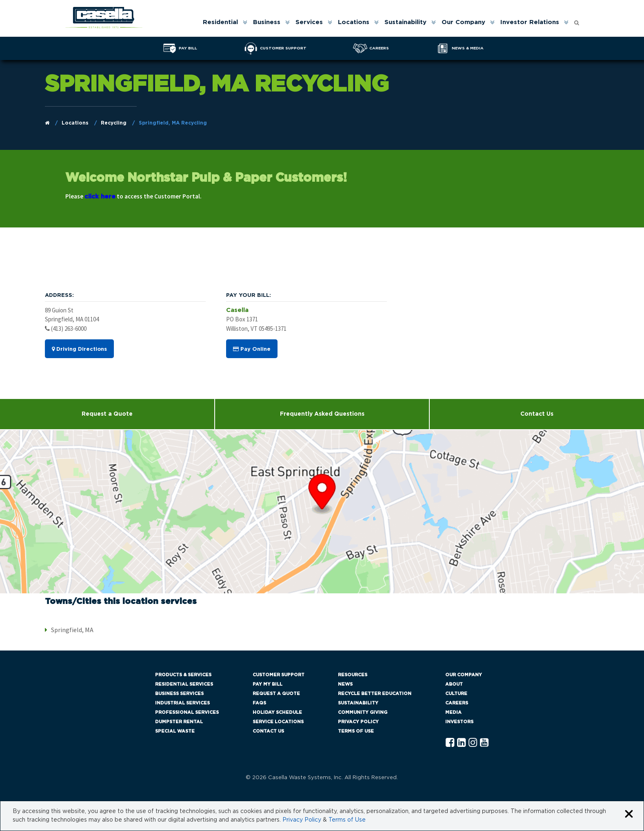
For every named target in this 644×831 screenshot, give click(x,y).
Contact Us (268, 731)
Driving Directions (79, 349)
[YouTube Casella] (484, 743)
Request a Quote (107, 414)
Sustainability (405, 22)
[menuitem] (224, 22)
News (345, 684)
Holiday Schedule (277, 712)
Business (267, 22)
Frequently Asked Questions (322, 414)
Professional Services (187, 712)
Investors (459, 722)
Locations (354, 22)
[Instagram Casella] (473, 743)
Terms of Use (356, 731)
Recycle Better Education (375, 694)
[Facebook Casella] (450, 743)
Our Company (463, 22)
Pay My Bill (268, 684)
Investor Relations (530, 22)
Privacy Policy (358, 722)
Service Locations (278, 722)
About (454, 684)
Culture (456, 694)
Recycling (114, 123)
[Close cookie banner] (629, 814)
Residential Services (184, 684)
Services (309, 22)
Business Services (179, 694)
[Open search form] (577, 21)
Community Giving (363, 712)
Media (453, 712)
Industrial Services (182, 703)
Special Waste (175, 731)
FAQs (259, 703)
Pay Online (252, 349)
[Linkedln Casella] (461, 743)
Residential (220, 22)
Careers (457, 703)
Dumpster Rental (179, 722)
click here (100, 197)
